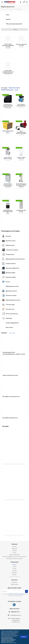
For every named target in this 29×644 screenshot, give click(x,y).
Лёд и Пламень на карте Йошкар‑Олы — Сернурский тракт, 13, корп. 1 (15, 464)
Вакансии (14, 549)
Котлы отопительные (12, 314)
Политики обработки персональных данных (7, 638)
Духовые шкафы (10, 273)
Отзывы (14, 551)
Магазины (14, 582)
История (14, 547)
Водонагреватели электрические (15, 259)
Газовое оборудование (12, 323)
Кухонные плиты (11, 241)
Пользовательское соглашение (15, 559)
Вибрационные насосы (12, 286)
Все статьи (12, 333)
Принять (24, 637)
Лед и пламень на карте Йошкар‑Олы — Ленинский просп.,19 (15, 535)
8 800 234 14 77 (15, 612)
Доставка (15, 572)
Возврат (14, 574)
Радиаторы (9, 318)
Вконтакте (14, 605)
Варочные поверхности (12, 268)
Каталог (15, 564)
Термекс (8, 19)
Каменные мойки (11, 277)
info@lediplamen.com (16, 615)
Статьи (15, 553)
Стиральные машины (12, 250)
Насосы (8, 282)
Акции (14, 566)
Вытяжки (8, 236)
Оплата (14, 570)
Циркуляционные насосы (13, 300)
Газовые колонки (11, 263)
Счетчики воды (10, 305)
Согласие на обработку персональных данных (8, 640)
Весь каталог (9, 327)
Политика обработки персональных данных (14, 557)
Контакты (15, 580)
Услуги (14, 568)
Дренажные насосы (11, 291)
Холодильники (10, 254)
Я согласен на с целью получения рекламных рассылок (15, 595)
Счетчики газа (10, 309)
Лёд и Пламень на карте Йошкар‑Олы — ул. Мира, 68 (15, 499)
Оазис (8, 15)
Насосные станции (11, 295)
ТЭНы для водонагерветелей (14, 24)
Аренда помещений (15, 555)
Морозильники (10, 245)
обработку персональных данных (17, 594)
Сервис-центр (15, 584)
